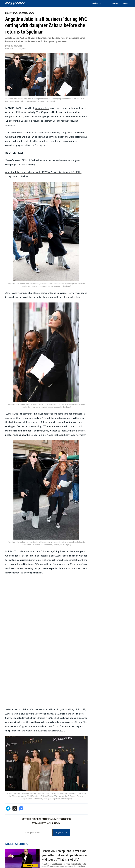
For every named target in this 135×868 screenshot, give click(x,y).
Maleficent (16, 132)
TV (106, 3)
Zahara (19, 116)
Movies (115, 3)
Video (125, 3)
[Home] (15, 3)
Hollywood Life (25, 418)
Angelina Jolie (42, 108)
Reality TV (96, 3)
